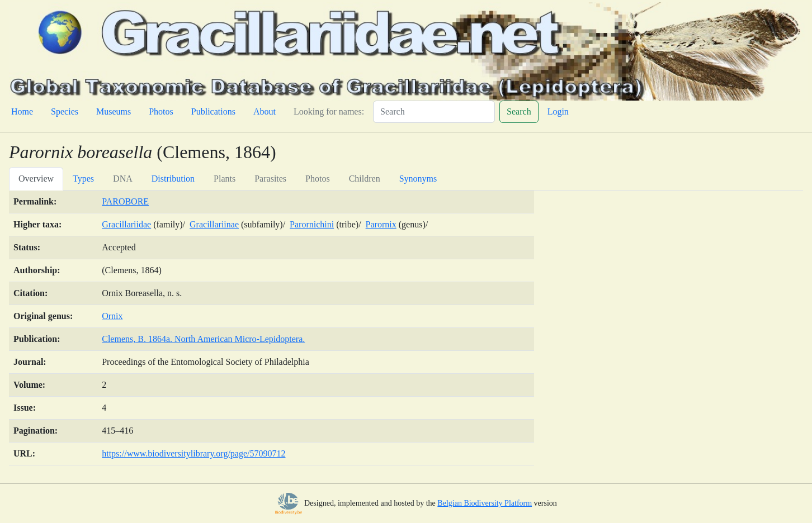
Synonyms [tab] (418, 179)
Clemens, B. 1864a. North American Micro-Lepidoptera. (203, 339)
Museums (114, 111)
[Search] (434, 112)
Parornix (381, 224)
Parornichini (312, 224)
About (265, 111)
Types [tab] (83, 179)
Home (22, 111)
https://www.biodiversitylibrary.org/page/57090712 (193, 453)
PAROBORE (125, 201)
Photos (161, 111)
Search (519, 111)
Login (558, 111)
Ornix (112, 316)
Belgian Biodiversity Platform (485, 503)
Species (65, 111)
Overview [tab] (36, 179)
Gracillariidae (126, 224)
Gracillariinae (214, 224)
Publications (213, 111)
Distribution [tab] (173, 179)
